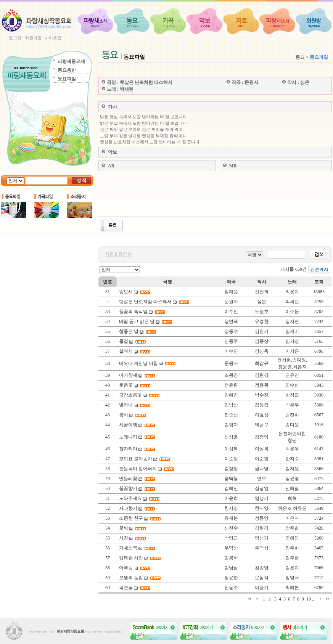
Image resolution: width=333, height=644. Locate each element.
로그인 (15, 38)
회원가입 (33, 38)
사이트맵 (53, 38)
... (314, 599)
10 (309, 599)
